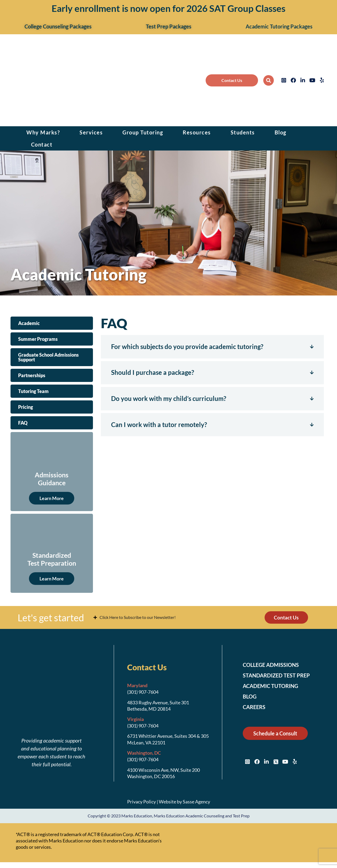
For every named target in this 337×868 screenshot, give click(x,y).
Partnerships (32, 375)
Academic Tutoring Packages (279, 26)
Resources (197, 132)
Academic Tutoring (274, 687)
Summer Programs (38, 339)
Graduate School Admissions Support (48, 357)
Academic (29, 323)
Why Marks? (43, 132)
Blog (281, 132)
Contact (42, 144)
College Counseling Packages (58, 26)
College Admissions (274, 666)
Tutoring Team (33, 391)
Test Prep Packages (169, 26)
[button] (269, 80)
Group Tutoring (143, 132)
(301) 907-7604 (143, 693)
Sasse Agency (196, 802)
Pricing (26, 407)
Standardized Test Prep (280, 676)
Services (91, 132)
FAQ (23, 423)
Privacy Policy (142, 802)
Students (243, 132)
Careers (256, 708)
